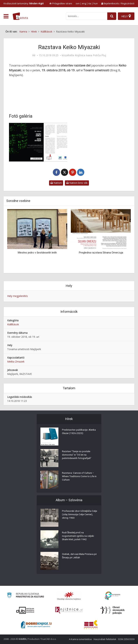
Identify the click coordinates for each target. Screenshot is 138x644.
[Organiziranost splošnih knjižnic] (69, 596)
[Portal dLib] (25, 610)
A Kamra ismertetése (80, 639)
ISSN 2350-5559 (126, 639)
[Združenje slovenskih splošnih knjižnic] (69, 610)
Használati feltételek (105, 639)
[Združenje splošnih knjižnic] (91, 625)
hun (96, 3)
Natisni (56, 183)
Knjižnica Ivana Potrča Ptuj (90, 55)
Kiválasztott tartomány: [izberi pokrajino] (24, 3)
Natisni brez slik (77, 183)
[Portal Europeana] (113, 596)
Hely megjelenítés (18, 296)
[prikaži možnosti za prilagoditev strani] (61, 3)
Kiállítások (13, 324)
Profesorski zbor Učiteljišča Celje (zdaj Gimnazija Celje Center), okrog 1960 (77, 515)
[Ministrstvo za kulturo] (25, 596)
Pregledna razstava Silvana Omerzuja (101, 253)
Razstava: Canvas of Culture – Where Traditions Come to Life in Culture (79, 477)
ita (90, 3)
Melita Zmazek (16, 362)
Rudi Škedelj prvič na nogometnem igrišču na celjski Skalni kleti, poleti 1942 (79, 537)
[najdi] (111, 16)
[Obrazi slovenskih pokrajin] (113, 610)
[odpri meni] (6, 16)
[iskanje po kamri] (86, 16)
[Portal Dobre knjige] (36, 625)
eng (84, 3)
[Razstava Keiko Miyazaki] (38, 142)
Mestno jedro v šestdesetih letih (37, 253)
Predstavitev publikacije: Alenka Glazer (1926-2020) (77, 432)
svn (78, 3)
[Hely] (126, 16)
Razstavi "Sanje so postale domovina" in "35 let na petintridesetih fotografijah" (78, 455)
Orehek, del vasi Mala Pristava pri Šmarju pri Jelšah (79, 556)
